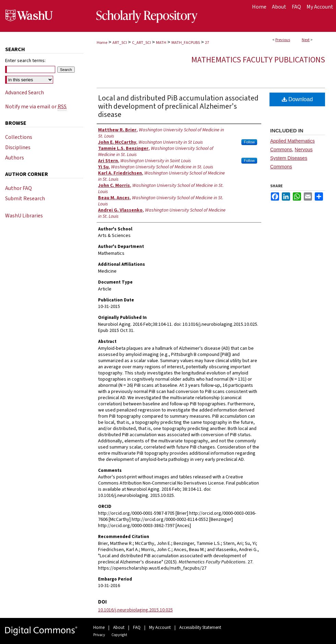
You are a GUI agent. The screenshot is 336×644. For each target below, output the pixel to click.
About (119, 628)
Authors (15, 158)
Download (297, 99)
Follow (249, 142)
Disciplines (18, 147)
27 (207, 43)
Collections (19, 137)
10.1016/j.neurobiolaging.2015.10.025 (135, 610)
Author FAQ (19, 188)
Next (306, 40)
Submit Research (25, 199)
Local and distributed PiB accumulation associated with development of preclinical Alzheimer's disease (178, 106)
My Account (160, 628)
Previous (283, 40)
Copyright (119, 635)
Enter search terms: (25, 61)
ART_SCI (120, 43)
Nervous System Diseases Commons (291, 158)
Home (102, 43)
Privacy (99, 635)
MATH (161, 43)
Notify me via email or (36, 107)
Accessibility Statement (200, 628)
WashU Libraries (24, 216)
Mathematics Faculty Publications (258, 60)
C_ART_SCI (141, 43)
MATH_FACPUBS (186, 43)
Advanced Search (25, 93)
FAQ (137, 628)
